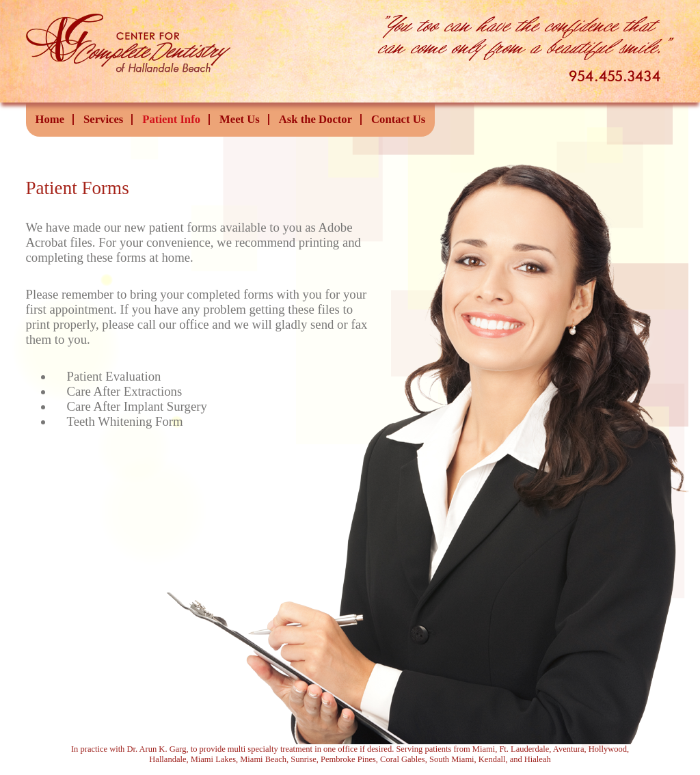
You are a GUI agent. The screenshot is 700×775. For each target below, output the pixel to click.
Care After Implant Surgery (137, 406)
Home (50, 119)
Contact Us (398, 119)
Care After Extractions (125, 391)
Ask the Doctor (315, 119)
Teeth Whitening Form (125, 421)
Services (103, 119)
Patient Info (171, 119)
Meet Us (240, 119)
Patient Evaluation (114, 376)
